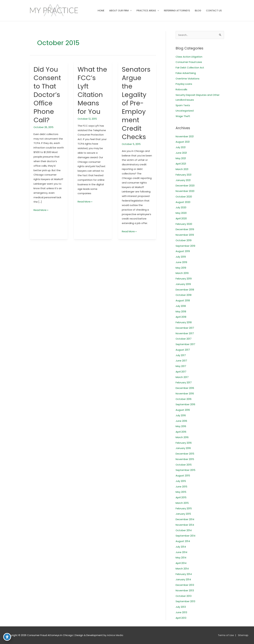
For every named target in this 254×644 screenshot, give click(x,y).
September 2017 (185, 344)
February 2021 (184, 175)
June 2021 (181, 153)
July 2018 (181, 306)
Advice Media (115, 635)
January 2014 (183, 579)
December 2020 (185, 186)
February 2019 (184, 279)
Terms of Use (226, 635)
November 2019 (185, 235)
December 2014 (185, 519)
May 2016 (181, 426)
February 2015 (184, 508)
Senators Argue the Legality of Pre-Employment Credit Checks (136, 103)
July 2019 (181, 257)
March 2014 (182, 569)
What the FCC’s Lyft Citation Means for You (92, 90)
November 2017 (185, 333)
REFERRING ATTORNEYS (177, 10)
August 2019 (183, 251)
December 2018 (185, 290)
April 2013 (181, 618)
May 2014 (181, 558)
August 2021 (183, 142)
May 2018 (181, 311)
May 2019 (181, 268)
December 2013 (185, 585)
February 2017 (184, 382)
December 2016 (185, 388)
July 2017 (181, 355)
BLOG (198, 10)
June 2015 (181, 487)
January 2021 (183, 180)
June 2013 (181, 612)
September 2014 (185, 536)
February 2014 (184, 574)
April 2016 (181, 432)
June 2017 (181, 361)
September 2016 (185, 404)
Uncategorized (185, 111)
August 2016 (183, 410)
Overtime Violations (188, 79)
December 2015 (185, 454)
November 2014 (185, 525)
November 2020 (185, 191)
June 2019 (181, 262)
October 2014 (184, 530)
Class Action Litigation (189, 57)
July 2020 (181, 207)
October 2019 (184, 240)
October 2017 (184, 339)
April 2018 (181, 317)
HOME (101, 10)
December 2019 (185, 229)
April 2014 (181, 563)
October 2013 (184, 596)
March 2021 (182, 169)
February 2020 (184, 224)
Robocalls (181, 89)
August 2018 (183, 300)
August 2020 (183, 202)
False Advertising (186, 73)
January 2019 (183, 284)
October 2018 (184, 295)
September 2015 (185, 470)
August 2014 (183, 541)
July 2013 (181, 607)
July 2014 (181, 547)
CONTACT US (214, 10)
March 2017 (182, 377)
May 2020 (181, 213)
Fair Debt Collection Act (190, 68)
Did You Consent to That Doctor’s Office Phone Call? (47, 95)
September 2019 (185, 246)
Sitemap (243, 635)
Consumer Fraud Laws (189, 62)
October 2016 (184, 399)
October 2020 (184, 197)
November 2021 (185, 136)
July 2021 (181, 147)
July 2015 (181, 481)
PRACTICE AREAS (146, 10)
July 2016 (181, 415)
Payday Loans (184, 84)
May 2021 (181, 158)
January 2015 (183, 514)
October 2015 (184, 465)
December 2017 (185, 328)
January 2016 (183, 448)
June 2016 (181, 421)
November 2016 (185, 393)
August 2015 (183, 476)
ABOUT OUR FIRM (119, 10)
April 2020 (181, 218)
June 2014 (181, 552)
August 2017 (183, 350)
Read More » (41, 210)
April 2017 (181, 372)
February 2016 (184, 443)
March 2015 (182, 503)
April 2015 (181, 497)
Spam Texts (183, 105)
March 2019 (182, 273)
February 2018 (184, 322)
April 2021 (181, 164)
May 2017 (181, 366)
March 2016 (182, 437)
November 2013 (185, 590)
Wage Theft (183, 116)
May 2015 (181, 492)
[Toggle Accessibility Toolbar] (7, 637)
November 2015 (185, 459)
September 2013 (185, 601)
